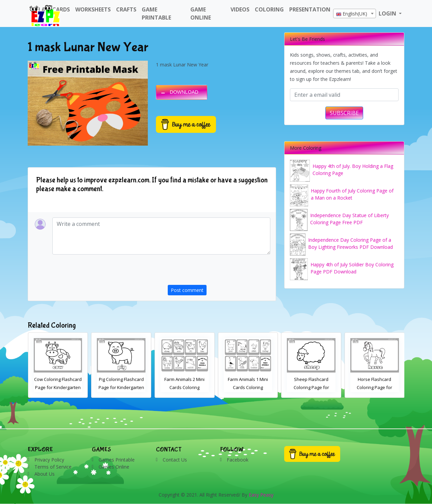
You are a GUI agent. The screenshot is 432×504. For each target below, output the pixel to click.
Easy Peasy (261, 495)
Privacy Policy (49, 460)
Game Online (201, 13)
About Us (45, 474)
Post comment (187, 290)
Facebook (238, 460)
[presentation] (219, 272)
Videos (240, 9)
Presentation (310, 9)
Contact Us (175, 460)
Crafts (126, 9)
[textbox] (355, 14)
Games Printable (117, 460)
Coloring (269, 9)
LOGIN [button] (388, 13)
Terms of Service (53, 467)
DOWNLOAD (184, 92)
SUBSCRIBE (344, 113)
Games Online (114, 467)
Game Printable (156, 13)
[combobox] (355, 13)
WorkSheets (93, 9)
